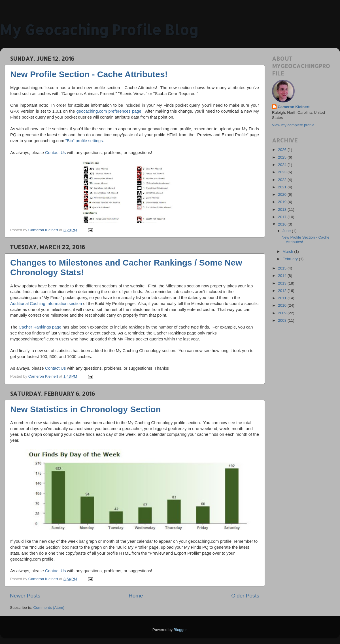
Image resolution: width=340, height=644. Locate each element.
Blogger (180, 630)
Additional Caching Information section (46, 304)
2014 (283, 276)
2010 (283, 305)
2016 (283, 224)
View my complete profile (293, 125)
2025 (283, 157)
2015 (283, 268)
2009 (283, 313)
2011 (283, 298)
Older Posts (245, 596)
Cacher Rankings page (40, 327)
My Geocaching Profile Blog (99, 30)
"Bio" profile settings (84, 141)
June (287, 231)
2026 (283, 150)
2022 (283, 180)
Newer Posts (25, 596)
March (288, 252)
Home (136, 596)
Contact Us (55, 153)
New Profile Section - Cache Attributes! (89, 74)
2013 (283, 283)
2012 (283, 291)
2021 (283, 187)
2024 (283, 165)
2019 (283, 202)
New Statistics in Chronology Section (86, 409)
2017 (283, 217)
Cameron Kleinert (294, 107)
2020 (283, 194)
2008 (283, 320)
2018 (283, 210)
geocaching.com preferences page (109, 111)
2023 (283, 172)
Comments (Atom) (49, 608)
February (291, 259)
